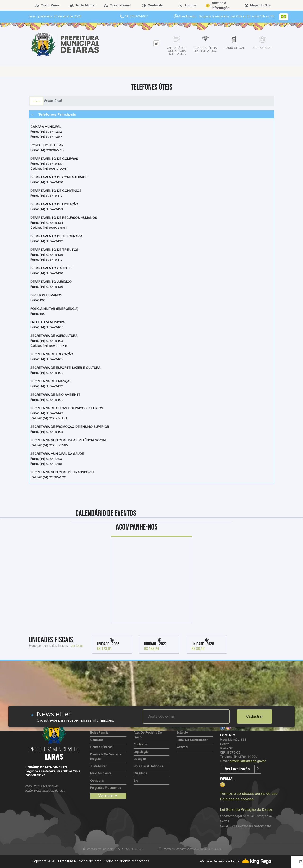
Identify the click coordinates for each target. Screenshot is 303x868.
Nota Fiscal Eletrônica (148, 766)
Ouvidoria (97, 781)
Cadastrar (254, 716)
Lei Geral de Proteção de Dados (246, 810)
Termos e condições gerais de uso (249, 793)
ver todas (77, 645)
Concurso (97, 740)
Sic (136, 781)
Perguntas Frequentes (106, 788)
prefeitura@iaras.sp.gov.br (248, 761)
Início (36, 101)
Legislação (141, 752)
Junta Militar (98, 766)
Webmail (183, 747)
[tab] (156, 43)
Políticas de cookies (237, 799)
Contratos (140, 745)
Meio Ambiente (101, 774)
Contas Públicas (101, 747)
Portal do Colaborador (192, 740)
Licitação (140, 759)
